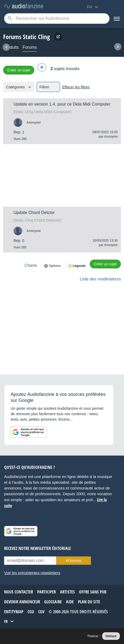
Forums (30, 47)
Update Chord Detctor (34, 213)
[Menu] (117, 19)
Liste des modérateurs (100, 279)
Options (55, 266)
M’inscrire (74, 561)
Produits (11, 47)
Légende (79, 266)
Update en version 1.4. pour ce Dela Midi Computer (62, 104)
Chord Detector (37, 220)
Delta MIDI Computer (42, 112)
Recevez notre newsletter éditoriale (38, 548)
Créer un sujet (19, 70)
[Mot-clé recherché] (57, 19)
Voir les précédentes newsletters (32, 573)
